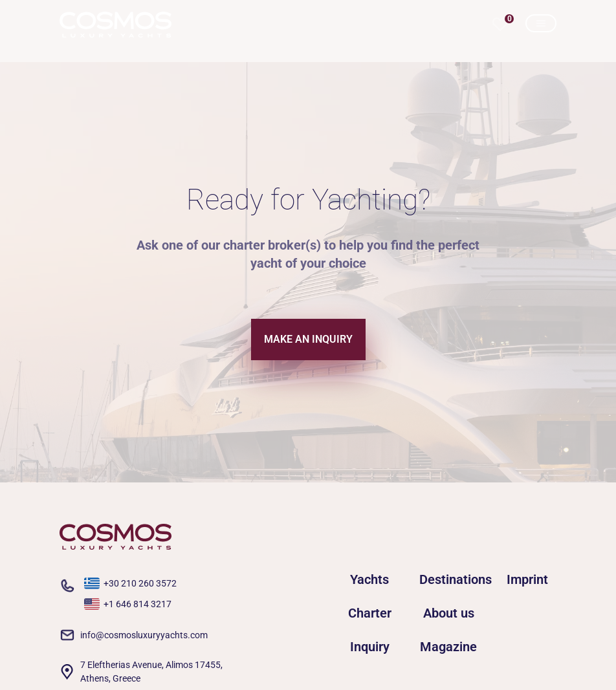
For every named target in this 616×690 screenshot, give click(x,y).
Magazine (448, 647)
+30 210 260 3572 (140, 583)
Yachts (369, 579)
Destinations (448, 579)
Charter (370, 613)
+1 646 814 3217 (137, 604)
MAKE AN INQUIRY (308, 339)
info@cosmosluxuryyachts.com (144, 635)
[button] (500, 25)
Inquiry (370, 647)
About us (449, 613)
